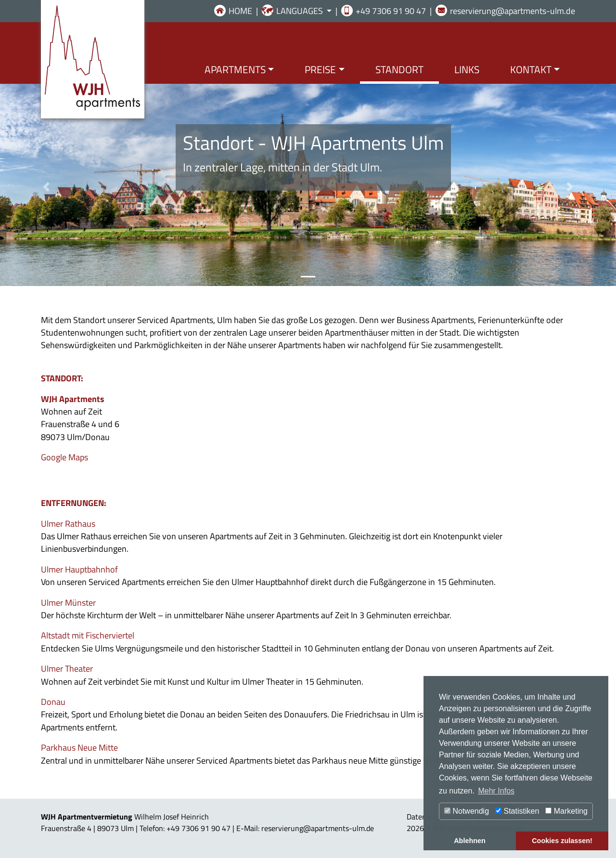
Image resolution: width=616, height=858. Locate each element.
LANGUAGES (301, 11)
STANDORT (399, 69)
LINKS (467, 69)
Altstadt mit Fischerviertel (88, 635)
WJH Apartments (73, 399)
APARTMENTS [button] (235, 69)
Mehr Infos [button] (496, 791)
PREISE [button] (320, 69)
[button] (46, 187)
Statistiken (517, 811)
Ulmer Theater (67, 669)
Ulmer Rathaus (68, 524)
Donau (53, 702)
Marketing (566, 811)
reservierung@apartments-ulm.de (513, 11)
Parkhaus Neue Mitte (79, 747)
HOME (240, 11)
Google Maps (64, 457)
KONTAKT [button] (531, 69)
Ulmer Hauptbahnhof (79, 569)
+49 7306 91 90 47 (391, 11)
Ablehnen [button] (470, 841)
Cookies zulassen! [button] (562, 841)
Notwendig (467, 811)
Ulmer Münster (68, 603)
